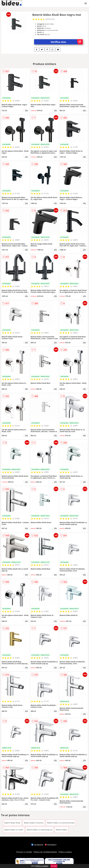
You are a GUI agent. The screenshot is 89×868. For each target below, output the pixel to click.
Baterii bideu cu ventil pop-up (40, 830)
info (26, 110)
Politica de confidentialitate (45, 852)
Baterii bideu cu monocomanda (61, 823)
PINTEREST (51, 845)
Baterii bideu (61, 830)
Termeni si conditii (24, 852)
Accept (54, 866)
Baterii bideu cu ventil (14, 830)
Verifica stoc (67, 42)
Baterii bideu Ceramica (34, 823)
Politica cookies (65, 852)
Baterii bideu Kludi (12, 823)
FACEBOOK (37, 845)
